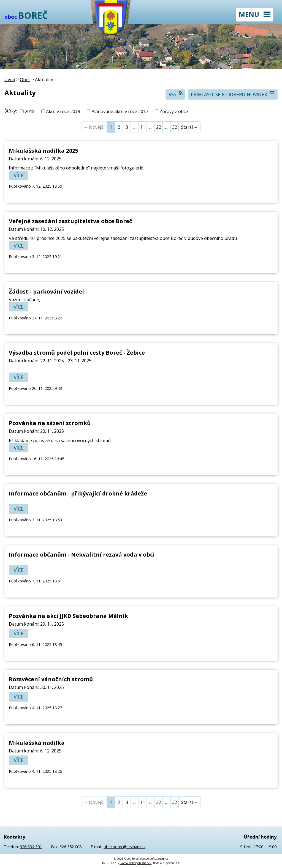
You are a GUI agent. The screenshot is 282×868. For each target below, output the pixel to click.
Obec (25, 80)
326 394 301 (31, 847)
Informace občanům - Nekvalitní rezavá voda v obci (82, 555)
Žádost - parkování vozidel (46, 291)
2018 (30, 111)
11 (143, 127)
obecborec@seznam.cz (124, 847)
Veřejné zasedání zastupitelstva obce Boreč (70, 221)
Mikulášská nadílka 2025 (44, 151)
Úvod (10, 80)
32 (175, 127)
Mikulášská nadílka (37, 743)
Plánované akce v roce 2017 (120, 111)
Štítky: (11, 111)
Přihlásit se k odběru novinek (233, 94)
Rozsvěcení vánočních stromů (51, 679)
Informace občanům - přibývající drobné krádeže (78, 493)
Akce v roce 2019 (63, 111)
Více (19, 175)
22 (159, 127)
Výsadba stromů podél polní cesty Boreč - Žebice (77, 353)
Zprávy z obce (174, 111)
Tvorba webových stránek (135, 863)
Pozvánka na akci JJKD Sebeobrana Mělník (68, 616)
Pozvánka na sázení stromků (50, 423)
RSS (176, 94)
